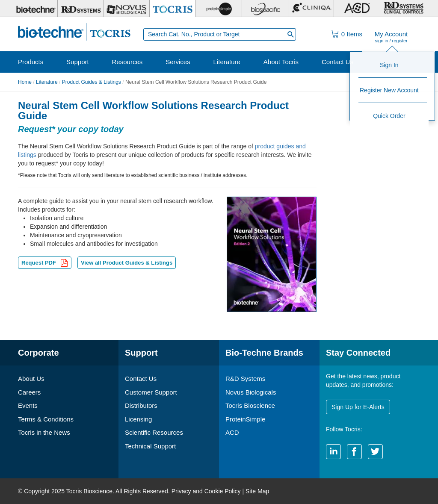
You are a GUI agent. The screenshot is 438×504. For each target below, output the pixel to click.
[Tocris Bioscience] (173, 9)
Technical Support (150, 446)
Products (31, 62)
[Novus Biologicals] (127, 9)
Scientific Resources (154, 432)
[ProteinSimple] (219, 9)
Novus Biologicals (251, 392)
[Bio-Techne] (35, 9)
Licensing (138, 419)
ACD (232, 432)
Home (25, 82)
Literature (227, 62)
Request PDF (45, 264)
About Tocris (281, 62)
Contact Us (337, 62)
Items (352, 34)
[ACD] (357, 9)
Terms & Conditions (46, 419)
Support (78, 62)
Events (28, 405)
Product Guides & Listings (92, 82)
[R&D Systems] (81, 9)
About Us (31, 379)
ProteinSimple (245, 419)
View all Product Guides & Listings (127, 263)
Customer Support (151, 392)
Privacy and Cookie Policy (206, 491)
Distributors (141, 405)
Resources (127, 62)
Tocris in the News (44, 432)
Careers (29, 392)
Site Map (257, 491)
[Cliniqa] (311, 9)
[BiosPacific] (265, 9)
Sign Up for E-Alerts (358, 407)
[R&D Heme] (403, 9)
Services (178, 62)
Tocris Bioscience (250, 405)
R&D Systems (245, 379)
